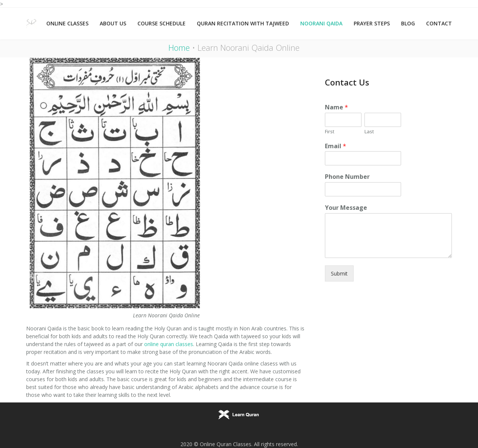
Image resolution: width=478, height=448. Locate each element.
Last (369, 132)
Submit (339, 273)
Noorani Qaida (321, 23)
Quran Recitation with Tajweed (243, 23)
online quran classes (169, 344)
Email (336, 146)
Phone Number (347, 177)
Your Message (346, 208)
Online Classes (67, 23)
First (330, 132)
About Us (113, 23)
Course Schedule (162, 23)
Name (336, 107)
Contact (439, 23)
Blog (408, 23)
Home (179, 47)
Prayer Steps (372, 23)
